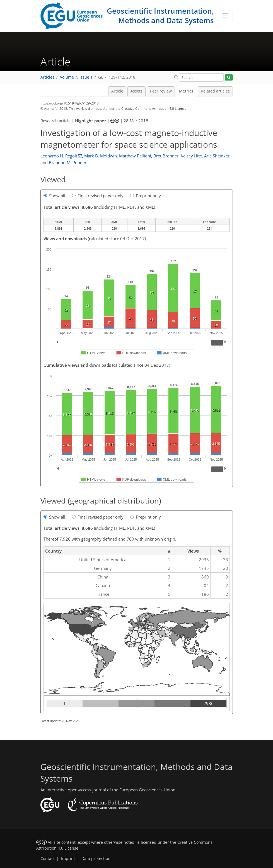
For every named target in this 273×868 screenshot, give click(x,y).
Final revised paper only (98, 196)
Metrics (186, 91)
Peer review (161, 91)
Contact (48, 859)
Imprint (68, 859)
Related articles (215, 91)
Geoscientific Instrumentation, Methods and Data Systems (160, 16)
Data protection (96, 859)
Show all (54, 196)
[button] (176, 77)
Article (117, 91)
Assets (136, 91)
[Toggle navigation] (225, 16)
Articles (47, 77)
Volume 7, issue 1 (76, 77)
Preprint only (146, 196)
